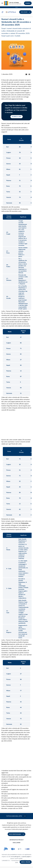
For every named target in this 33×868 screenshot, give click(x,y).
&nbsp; (16, 425)
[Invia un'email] (26, 74)
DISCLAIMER (17, 843)
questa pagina (26, 857)
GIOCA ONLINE (25, 12)
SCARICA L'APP (17, 117)
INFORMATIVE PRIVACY (17, 840)
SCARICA (28, 3)
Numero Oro (22, 313)
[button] (2, 12)
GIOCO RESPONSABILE (16, 834)
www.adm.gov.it (15, 857)
